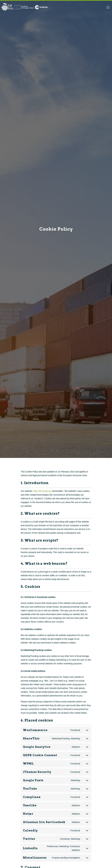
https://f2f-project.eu (42, 491)
